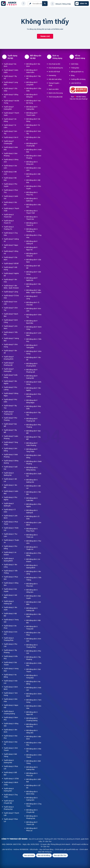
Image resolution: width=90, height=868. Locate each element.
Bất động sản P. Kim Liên (34, 310)
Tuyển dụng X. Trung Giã (11, 621)
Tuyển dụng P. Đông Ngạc (11, 394)
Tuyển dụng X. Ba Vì (11, 137)
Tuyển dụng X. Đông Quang (11, 462)
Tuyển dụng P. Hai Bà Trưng (11, 102)
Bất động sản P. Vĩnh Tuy (34, 316)
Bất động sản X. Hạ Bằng (33, 682)
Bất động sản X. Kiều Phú (34, 664)
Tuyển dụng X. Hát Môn (10, 596)
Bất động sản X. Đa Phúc (33, 634)
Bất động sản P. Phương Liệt (32, 371)
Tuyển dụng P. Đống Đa (11, 96)
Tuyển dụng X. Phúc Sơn (11, 578)
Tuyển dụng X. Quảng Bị (9, 504)
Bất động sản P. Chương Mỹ (32, 144)
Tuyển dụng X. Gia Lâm (10, 167)
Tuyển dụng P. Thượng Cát (9, 413)
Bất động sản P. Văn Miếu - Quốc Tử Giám (34, 291)
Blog (73, 75)
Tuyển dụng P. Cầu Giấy (11, 89)
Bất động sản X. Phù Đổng (34, 554)
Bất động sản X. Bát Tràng (34, 762)
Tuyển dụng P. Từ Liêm (10, 126)
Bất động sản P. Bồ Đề (33, 267)
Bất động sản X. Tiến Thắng (34, 579)
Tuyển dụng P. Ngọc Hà (11, 246)
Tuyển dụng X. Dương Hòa (9, 761)
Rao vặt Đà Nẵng (44, 855)
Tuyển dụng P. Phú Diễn (10, 400)
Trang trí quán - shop (54, 84)
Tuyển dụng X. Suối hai (11, 468)
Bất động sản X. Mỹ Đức (33, 181)
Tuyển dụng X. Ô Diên (10, 511)
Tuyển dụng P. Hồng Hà (11, 252)
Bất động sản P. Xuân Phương (32, 444)
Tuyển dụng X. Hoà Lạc (11, 682)
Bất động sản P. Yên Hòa (34, 285)
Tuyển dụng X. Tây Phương (10, 651)
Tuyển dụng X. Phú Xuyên (10, 185)
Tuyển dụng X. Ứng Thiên (11, 796)
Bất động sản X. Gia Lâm (33, 169)
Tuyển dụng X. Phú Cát (10, 645)
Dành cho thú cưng (56, 93)
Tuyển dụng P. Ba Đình (10, 65)
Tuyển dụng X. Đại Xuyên (10, 590)
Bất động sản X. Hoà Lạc (34, 689)
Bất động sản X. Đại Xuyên (33, 597)
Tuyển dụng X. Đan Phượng (11, 154)
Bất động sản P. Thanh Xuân (32, 114)
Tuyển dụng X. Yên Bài (10, 486)
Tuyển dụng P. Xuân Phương (11, 437)
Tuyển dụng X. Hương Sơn (9, 789)
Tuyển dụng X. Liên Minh (11, 517)
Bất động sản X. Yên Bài (34, 493)
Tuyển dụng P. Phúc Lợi (11, 820)
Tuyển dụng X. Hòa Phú (11, 737)
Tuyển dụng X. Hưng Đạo (11, 670)
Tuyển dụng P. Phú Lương (10, 388)
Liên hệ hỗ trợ (76, 83)
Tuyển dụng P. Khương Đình (9, 358)
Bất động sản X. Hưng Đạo (32, 676)
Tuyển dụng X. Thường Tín (9, 228)
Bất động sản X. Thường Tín (32, 230)
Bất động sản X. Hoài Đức (34, 151)
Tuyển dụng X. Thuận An (11, 541)
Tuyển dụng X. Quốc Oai (11, 197)
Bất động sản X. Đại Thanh (33, 670)
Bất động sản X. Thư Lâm (34, 542)
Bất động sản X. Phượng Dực (32, 817)
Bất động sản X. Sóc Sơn (34, 206)
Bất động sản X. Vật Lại (33, 487)
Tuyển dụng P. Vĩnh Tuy (11, 309)
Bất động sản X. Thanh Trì (32, 224)
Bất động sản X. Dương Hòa (32, 768)
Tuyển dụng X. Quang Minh (9, 559)
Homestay (52, 75)
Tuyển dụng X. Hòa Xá (11, 743)
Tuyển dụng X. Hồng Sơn (11, 584)
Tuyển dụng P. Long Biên (11, 83)
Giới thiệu (75, 64)
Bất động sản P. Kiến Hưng (34, 383)
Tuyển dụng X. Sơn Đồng (11, 449)
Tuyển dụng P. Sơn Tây (10, 132)
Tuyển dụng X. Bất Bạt (10, 773)
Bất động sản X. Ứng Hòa (34, 236)
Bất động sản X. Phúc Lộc (32, 774)
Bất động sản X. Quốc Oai (32, 199)
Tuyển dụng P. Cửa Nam (11, 258)
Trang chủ (45, 36)
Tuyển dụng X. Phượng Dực (9, 808)
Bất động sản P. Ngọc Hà (32, 248)
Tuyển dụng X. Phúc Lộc (11, 767)
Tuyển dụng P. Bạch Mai (11, 315)
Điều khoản (34, 849)
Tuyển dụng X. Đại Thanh (10, 663)
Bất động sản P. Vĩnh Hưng (34, 352)
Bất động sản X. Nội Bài (33, 621)
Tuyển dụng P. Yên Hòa (10, 280)
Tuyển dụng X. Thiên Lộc (11, 529)
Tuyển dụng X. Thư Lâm (10, 535)
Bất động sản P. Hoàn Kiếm (32, 71)
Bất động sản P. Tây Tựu (33, 413)
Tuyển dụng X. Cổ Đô (11, 778)
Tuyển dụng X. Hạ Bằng (10, 676)
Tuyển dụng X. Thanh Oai (9, 216)
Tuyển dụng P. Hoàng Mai (9, 108)
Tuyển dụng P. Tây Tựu (10, 407)
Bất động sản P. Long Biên (32, 83)
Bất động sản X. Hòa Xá (34, 750)
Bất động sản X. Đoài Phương (34, 462)
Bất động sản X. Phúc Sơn (32, 585)
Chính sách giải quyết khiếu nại (66, 849)
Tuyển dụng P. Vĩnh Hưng (11, 345)
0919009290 (24, 849)
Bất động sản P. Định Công (34, 328)
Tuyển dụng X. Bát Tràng (10, 755)
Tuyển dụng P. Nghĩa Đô (11, 274)
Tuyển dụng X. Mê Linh (10, 173)
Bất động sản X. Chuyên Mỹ (32, 811)
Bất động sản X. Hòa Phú (34, 744)
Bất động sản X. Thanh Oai (32, 218)
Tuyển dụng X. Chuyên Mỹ (9, 802)
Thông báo (75, 68)
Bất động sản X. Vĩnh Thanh (34, 756)
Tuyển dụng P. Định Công (11, 321)
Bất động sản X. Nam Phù (32, 725)
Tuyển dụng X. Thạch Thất (11, 209)
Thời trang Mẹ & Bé (56, 97)
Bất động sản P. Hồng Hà (32, 255)
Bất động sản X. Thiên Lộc (32, 536)
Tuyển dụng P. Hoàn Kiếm (11, 71)
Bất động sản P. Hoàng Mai (32, 108)
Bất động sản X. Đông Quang (32, 469)
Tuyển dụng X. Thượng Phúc (9, 639)
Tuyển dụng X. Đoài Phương (11, 456)
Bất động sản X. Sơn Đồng (34, 456)
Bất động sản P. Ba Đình (33, 65)
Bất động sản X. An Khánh (33, 560)
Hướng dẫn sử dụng (78, 79)
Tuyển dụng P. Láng (11, 292)
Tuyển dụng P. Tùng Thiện (11, 443)
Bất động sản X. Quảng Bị (32, 511)
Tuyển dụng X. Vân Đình (11, 731)
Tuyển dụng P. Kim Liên (10, 303)
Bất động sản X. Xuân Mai (32, 499)
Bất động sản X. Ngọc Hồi (32, 713)
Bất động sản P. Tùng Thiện (32, 450)
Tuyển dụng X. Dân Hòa (11, 700)
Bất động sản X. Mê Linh (33, 175)
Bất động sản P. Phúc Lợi (32, 829)
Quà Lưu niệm (54, 89)
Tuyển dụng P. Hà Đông (10, 120)
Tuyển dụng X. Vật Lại (10, 480)
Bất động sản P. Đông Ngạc (32, 401)
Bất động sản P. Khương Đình (32, 365)
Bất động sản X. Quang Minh (32, 566)
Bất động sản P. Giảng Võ (32, 242)
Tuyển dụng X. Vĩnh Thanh (11, 749)
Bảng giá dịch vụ (77, 71)
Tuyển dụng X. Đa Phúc (10, 627)
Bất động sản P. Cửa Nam (34, 261)
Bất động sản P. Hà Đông (33, 120)
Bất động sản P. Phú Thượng (34, 426)
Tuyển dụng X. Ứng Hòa (11, 234)
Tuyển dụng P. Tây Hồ (10, 77)
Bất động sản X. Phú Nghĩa (34, 505)
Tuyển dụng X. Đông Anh (11, 160)
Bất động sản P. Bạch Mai (32, 322)
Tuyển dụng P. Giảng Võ (11, 240)
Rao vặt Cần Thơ (60, 855)
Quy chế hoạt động (46, 849)
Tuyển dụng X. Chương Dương (9, 712)
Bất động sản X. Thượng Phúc (32, 646)
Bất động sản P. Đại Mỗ (33, 432)
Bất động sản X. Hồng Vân (32, 731)
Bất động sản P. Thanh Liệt (32, 823)
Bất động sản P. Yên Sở (34, 358)
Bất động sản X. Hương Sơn (32, 799)
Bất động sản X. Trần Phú (34, 340)
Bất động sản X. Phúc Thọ (32, 193)
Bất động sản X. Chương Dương (32, 719)
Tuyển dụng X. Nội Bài (10, 614)
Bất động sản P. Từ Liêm (33, 126)
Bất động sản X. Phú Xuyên (34, 187)
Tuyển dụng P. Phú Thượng (10, 419)
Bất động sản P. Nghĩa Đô (32, 279)
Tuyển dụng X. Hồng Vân (11, 725)
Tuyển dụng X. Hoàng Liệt (9, 602)
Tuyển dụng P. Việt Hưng (11, 268)
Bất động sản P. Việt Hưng (34, 273)
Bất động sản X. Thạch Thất (32, 212)
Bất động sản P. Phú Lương (34, 395)
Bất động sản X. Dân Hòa (34, 707)
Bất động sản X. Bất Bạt (34, 780)
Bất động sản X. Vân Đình (34, 738)
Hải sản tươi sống (55, 79)
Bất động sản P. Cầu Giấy (34, 89)
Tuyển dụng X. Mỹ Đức (10, 179)
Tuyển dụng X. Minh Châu (11, 783)
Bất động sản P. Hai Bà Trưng (33, 102)
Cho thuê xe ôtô (54, 64)
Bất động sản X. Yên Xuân (34, 615)
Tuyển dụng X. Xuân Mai (11, 492)
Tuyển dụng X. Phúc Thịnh (11, 523)
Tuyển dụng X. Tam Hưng (11, 694)
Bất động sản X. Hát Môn (34, 603)
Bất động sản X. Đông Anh (32, 163)
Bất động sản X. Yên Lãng (34, 572)
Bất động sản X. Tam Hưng (34, 701)
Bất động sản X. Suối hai (34, 475)
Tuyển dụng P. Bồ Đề (11, 263)
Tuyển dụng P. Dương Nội (9, 370)
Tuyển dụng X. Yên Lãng (10, 566)
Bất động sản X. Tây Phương (34, 658)
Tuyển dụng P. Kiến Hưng (11, 376)
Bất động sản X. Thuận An (32, 548)
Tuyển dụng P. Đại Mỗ (10, 425)
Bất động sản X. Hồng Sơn (32, 591)
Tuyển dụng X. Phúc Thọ (11, 191)
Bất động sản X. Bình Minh (34, 695)
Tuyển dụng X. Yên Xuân (10, 608)
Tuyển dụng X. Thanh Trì (9, 222)
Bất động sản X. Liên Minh (34, 524)
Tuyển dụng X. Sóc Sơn (10, 203)
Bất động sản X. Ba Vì (33, 138)
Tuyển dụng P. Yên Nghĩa (10, 382)
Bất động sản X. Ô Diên (33, 517)
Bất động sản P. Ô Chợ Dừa (33, 303)
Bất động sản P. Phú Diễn (34, 407)
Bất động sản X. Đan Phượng (34, 157)
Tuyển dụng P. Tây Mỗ (10, 431)
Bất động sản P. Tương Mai (32, 346)
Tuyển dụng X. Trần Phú (11, 333)
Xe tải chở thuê (54, 71)
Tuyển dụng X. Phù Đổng (10, 547)
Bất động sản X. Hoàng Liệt (32, 609)
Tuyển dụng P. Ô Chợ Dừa (11, 297)
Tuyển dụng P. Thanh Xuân (11, 114)
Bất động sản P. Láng (32, 297)
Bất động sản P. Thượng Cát (32, 420)
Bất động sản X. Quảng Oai (32, 481)
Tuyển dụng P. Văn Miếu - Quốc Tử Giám (11, 287)
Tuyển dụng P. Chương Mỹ (9, 142)
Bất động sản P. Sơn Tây (34, 132)
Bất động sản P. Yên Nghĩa (34, 389)
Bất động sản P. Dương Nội (32, 377)
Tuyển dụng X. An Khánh (10, 553)
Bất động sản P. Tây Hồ (33, 77)
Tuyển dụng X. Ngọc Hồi (11, 706)
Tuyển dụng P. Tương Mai (11, 339)
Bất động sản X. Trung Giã (32, 627)
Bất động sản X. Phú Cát (34, 652)
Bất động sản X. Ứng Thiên (34, 805)
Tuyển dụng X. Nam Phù (11, 718)
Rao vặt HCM (29, 855)
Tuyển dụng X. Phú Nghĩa (10, 498)
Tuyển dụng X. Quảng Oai (9, 474)
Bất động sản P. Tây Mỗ (33, 438)
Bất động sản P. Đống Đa (32, 96)
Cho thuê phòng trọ (56, 68)
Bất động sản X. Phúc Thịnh (32, 530)
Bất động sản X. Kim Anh (34, 640)
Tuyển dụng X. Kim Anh (11, 633)
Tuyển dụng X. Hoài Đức (11, 148)
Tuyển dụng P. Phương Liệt (9, 364)
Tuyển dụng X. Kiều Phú (11, 657)
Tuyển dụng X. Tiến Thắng (11, 572)
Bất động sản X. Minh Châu (32, 793)
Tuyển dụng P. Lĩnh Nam (11, 327)
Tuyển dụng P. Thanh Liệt (11, 814)
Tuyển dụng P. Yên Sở (10, 352)
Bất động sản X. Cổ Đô (33, 786)
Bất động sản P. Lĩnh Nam (34, 334)
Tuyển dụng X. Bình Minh (11, 688)
